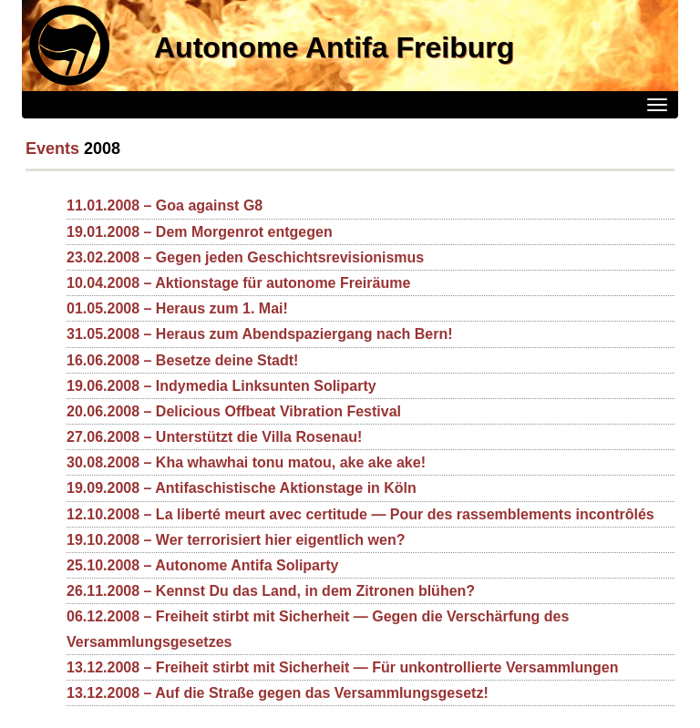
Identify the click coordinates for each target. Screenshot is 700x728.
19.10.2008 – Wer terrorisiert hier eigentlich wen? (236, 540)
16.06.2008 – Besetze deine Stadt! (182, 360)
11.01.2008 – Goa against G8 (165, 205)
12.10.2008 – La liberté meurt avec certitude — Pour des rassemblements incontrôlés (360, 514)
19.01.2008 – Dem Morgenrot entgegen (200, 232)
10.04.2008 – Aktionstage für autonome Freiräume (238, 283)
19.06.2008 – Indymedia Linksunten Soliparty (221, 386)
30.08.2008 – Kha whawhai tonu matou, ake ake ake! (246, 462)
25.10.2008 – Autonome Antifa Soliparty (202, 565)
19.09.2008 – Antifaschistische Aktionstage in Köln (242, 488)
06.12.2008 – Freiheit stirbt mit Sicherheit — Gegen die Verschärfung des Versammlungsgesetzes (318, 629)
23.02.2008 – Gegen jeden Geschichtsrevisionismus (245, 257)
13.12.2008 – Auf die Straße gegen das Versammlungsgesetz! (278, 693)
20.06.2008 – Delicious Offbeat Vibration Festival (234, 411)
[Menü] (657, 105)
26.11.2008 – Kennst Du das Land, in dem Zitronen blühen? (271, 591)
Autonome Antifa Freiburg (334, 47)
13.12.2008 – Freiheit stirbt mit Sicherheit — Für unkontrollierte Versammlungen (343, 667)
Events (52, 149)
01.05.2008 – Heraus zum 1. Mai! (177, 308)
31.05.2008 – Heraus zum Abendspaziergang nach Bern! (260, 334)
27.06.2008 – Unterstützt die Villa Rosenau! (214, 437)
